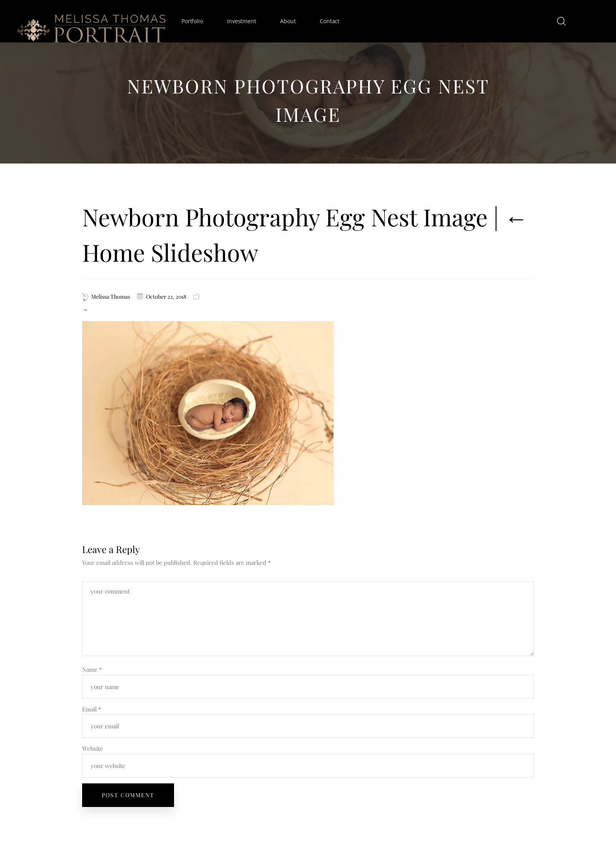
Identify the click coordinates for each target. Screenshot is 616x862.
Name (92, 669)
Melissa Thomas (111, 297)
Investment (241, 21)
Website (93, 748)
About (288, 21)
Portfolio (192, 21)
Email (92, 709)
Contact (330, 21)
